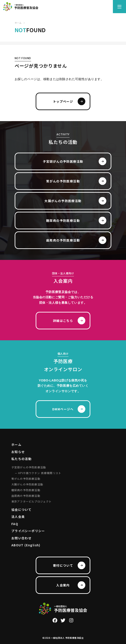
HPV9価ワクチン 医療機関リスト (40, 473)
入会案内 (63, 585)
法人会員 (18, 517)
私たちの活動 (21, 459)
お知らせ (18, 452)
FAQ (15, 524)
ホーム (16, 445)
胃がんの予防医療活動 (63, 181)
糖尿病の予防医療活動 (63, 221)
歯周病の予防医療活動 (63, 240)
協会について (21, 510)
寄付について (63, 565)
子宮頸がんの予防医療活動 (63, 161)
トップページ (63, 101)
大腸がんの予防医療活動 (63, 201)
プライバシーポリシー (28, 531)
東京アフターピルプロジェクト (32, 501)
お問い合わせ (21, 538)
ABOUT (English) (26, 545)
